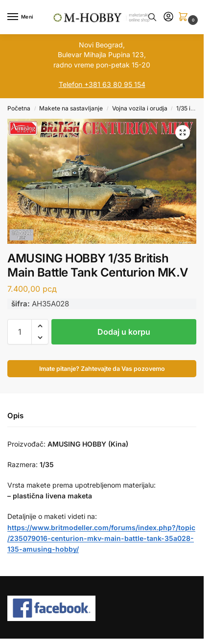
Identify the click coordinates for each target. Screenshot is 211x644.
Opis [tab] (15, 416)
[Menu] (22, 17)
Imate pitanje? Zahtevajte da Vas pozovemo (102, 369)
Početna (19, 108)
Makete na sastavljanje (71, 108)
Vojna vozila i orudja (140, 108)
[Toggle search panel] (152, 17)
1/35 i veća (191, 108)
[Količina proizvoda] (20, 332)
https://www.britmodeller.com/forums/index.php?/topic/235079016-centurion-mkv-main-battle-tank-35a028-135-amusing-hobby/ (101, 538)
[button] (185, 17)
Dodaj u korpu (124, 332)
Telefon (70, 84)
